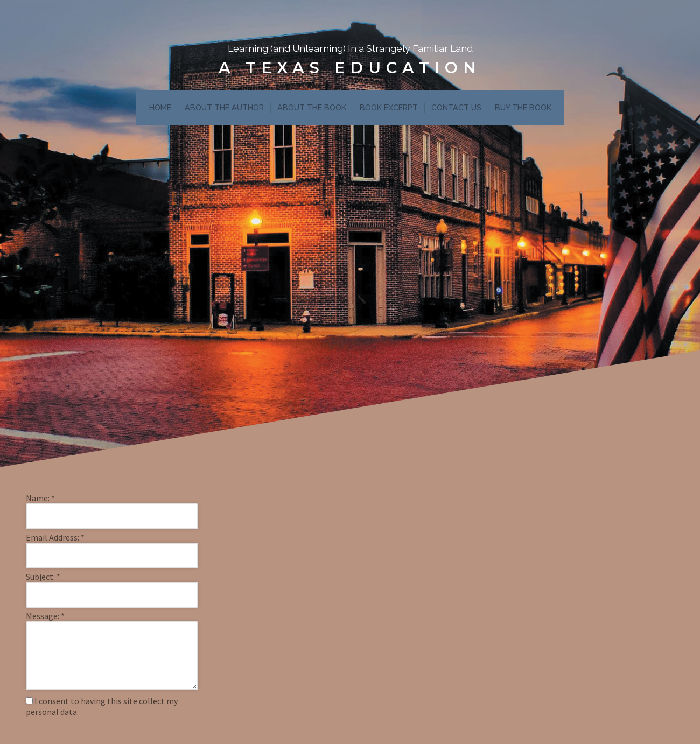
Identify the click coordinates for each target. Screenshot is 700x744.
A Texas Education (350, 68)
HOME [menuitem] (160, 107)
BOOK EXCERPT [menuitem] (389, 107)
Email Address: (55, 537)
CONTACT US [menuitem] (456, 107)
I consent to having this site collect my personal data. (102, 706)
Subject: (43, 577)
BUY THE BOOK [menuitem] (523, 107)
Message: (45, 616)
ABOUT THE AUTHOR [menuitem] (224, 107)
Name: (40, 498)
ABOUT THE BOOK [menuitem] (312, 107)
